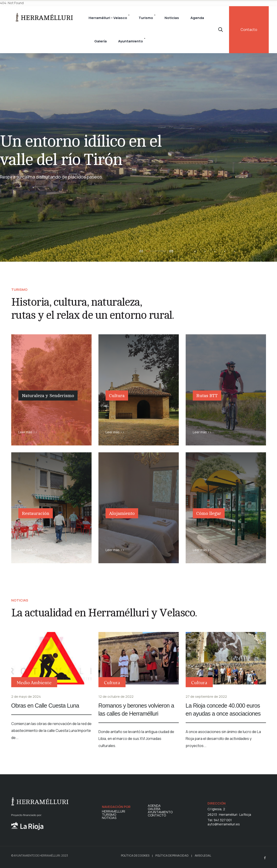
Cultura (117, 396)
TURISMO (109, 815)
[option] (138, 156)
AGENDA (154, 806)
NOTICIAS (109, 818)
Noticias (172, 18)
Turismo (146, 18)
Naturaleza (31, 408)
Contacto (249, 30)
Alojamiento (122, 513)
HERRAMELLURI (113, 811)
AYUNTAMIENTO (160, 812)
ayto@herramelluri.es (224, 824)
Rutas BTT (207, 396)
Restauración (36, 513)
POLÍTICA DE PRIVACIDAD (172, 856)
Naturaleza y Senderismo (48, 396)
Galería (101, 41)
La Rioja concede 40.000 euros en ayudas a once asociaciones (223, 710)
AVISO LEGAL (203, 856)
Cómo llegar (209, 513)
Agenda (197, 18)
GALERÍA (154, 809)
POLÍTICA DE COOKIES (135, 856)
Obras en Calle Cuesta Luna (45, 706)
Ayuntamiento (131, 41)
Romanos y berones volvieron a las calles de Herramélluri (136, 710)
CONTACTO (157, 815)
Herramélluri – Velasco (108, 18)
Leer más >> (28, 432)
